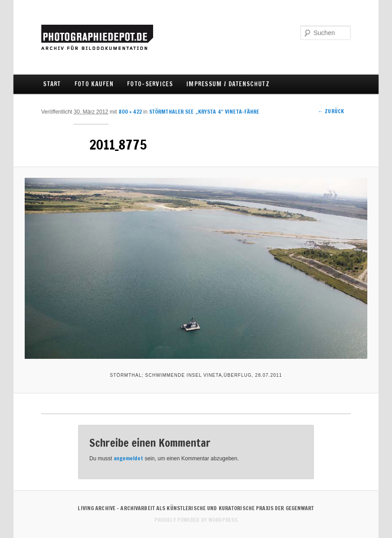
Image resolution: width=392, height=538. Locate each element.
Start (52, 84)
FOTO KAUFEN (94, 84)
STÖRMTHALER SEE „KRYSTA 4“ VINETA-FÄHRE (204, 112)
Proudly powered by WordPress (196, 520)
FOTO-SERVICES (150, 84)
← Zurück (331, 111)
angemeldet (128, 458)
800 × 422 (130, 112)
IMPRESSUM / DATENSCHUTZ (228, 84)
